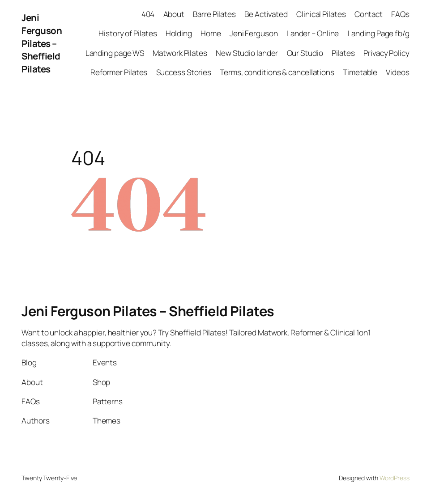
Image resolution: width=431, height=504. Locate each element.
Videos (397, 72)
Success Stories (184, 72)
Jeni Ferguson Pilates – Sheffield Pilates (42, 43)
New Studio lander (247, 53)
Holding (179, 33)
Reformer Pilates (119, 72)
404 (148, 14)
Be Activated (266, 14)
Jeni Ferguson (254, 33)
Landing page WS (115, 53)
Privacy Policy (386, 53)
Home (211, 33)
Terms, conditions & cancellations (277, 72)
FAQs (400, 14)
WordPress (395, 478)
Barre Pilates (214, 14)
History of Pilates (128, 33)
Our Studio (305, 53)
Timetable (360, 72)
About (174, 14)
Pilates (343, 53)
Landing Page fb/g (379, 33)
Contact (369, 14)
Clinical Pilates (321, 14)
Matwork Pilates (180, 53)
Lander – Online (313, 33)
